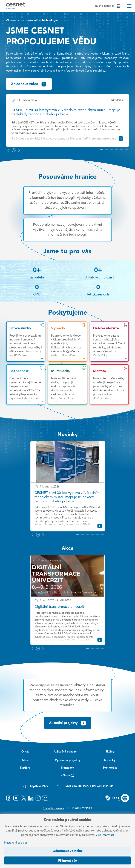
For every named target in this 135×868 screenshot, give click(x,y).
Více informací (105, 835)
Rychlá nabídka (108, 6)
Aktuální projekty (68, 723)
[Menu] (129, 6)
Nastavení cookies (16, 843)
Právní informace (54, 809)
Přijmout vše (67, 861)
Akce (68, 549)
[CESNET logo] (16, 6)
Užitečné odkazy (67, 752)
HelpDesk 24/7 (35, 786)
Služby (110, 752)
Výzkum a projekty (68, 760)
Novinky (67, 435)
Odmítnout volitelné (68, 851)
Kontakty (68, 768)
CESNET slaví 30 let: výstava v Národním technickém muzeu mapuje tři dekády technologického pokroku (67, 497)
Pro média (110, 768)
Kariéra (25, 768)
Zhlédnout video (29, 84)
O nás (25, 752)
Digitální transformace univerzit (59, 607)
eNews (67, 776)
